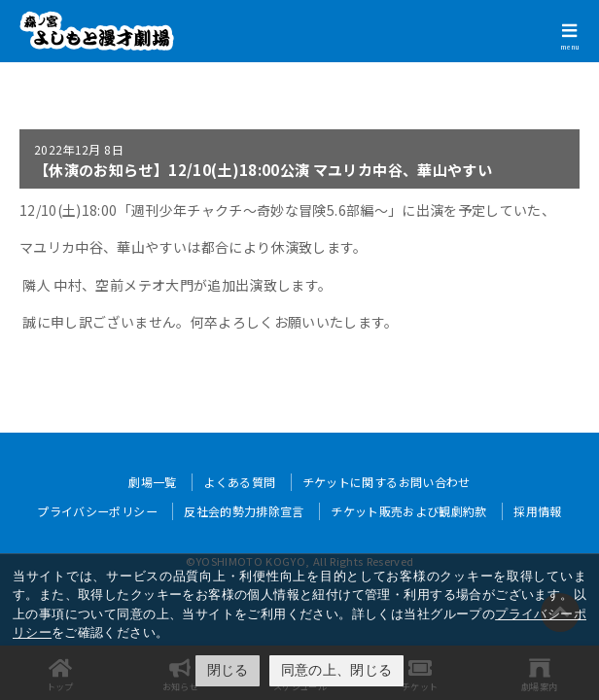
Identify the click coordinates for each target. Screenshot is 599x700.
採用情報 (537, 511)
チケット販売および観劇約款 (409, 511)
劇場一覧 (152, 482)
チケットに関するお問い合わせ (387, 482)
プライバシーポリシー (97, 511)
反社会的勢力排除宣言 (244, 511)
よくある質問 (239, 482)
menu (570, 47)
